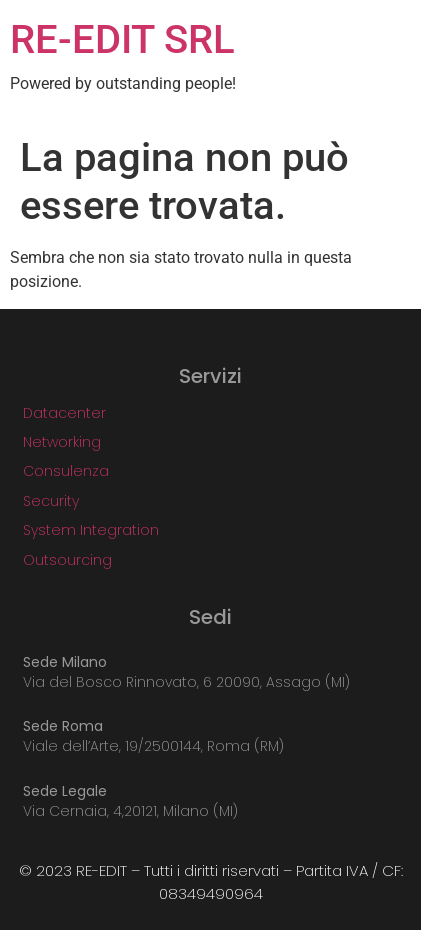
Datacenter (64, 413)
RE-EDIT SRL (122, 39)
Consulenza (66, 471)
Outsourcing (67, 560)
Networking (62, 442)
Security (51, 501)
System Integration (91, 530)
